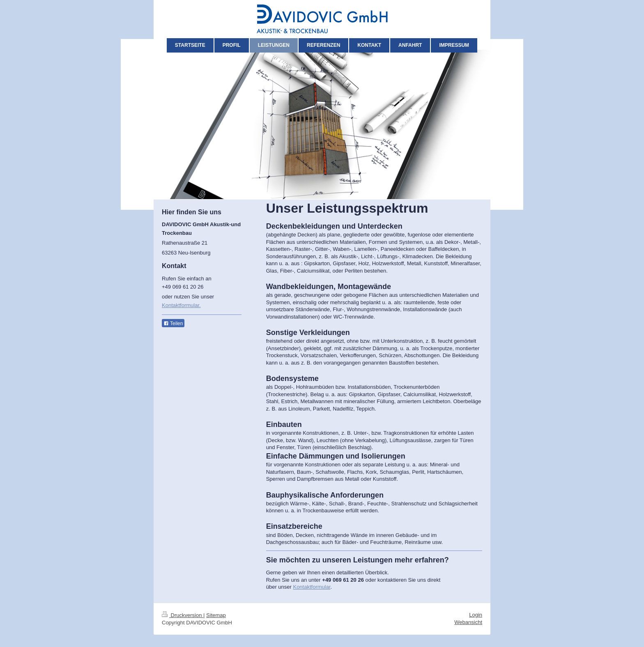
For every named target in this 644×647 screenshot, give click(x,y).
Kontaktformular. (181, 305)
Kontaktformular (312, 587)
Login (476, 615)
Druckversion (183, 615)
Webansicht (468, 622)
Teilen (173, 323)
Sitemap (216, 615)
